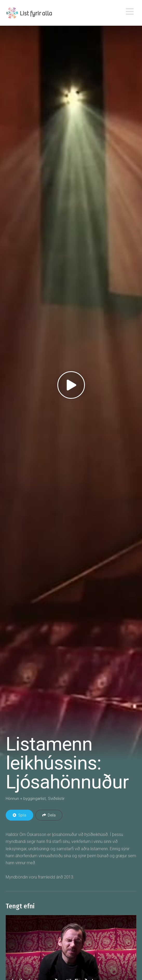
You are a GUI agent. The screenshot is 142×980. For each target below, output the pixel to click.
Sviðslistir (56, 799)
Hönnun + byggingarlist (26, 799)
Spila (19, 815)
